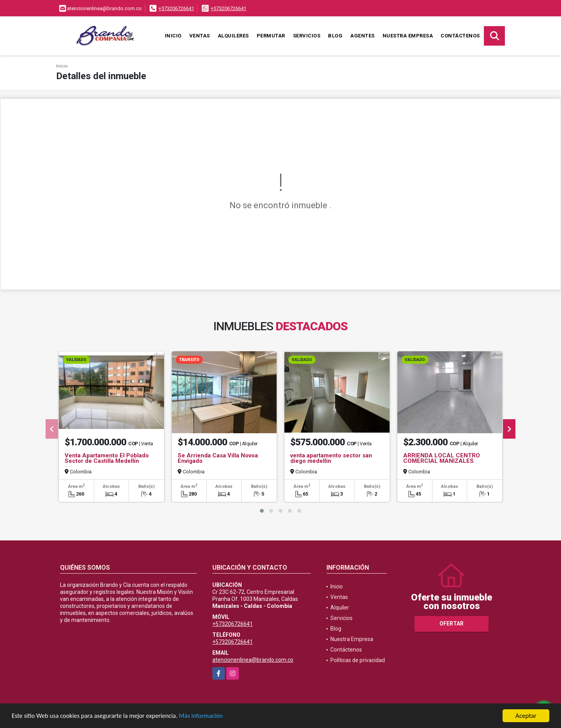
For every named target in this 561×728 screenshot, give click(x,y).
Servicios (307, 36)
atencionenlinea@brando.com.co (253, 660)
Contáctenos (460, 36)
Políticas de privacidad (358, 660)
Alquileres (233, 36)
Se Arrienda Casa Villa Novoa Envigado (218, 458)
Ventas (200, 36)
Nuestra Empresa (408, 36)
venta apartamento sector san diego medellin (331, 458)
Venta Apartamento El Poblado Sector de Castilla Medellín (107, 458)
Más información (208, 718)
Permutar (271, 36)
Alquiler (340, 608)
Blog (335, 36)
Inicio (173, 36)
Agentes (363, 36)
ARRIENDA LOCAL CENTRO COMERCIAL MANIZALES (442, 458)
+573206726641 (176, 8)
